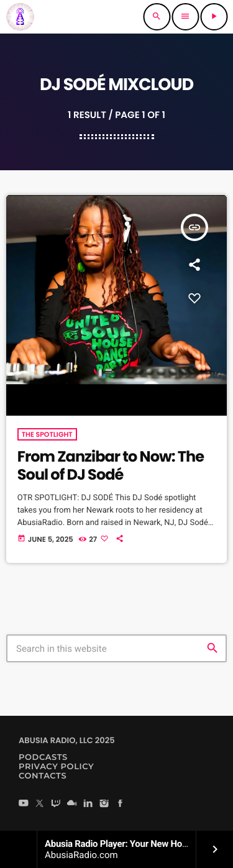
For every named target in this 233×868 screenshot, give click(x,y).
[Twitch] (56, 804)
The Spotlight (47, 434)
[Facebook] (121, 804)
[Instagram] (104, 804)
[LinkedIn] (88, 804)
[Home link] (20, 17)
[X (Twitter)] (40, 804)
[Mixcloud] (72, 804)
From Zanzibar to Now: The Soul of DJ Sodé (111, 466)
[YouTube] (24, 804)
